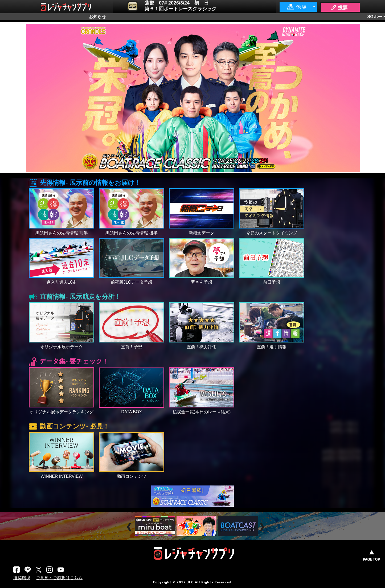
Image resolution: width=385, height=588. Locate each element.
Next (263, 527)
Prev (130, 527)
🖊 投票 (339, 8)
